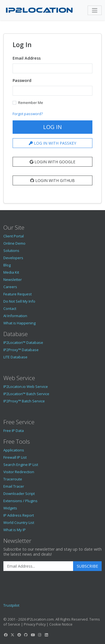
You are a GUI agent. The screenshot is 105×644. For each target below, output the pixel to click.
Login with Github (53, 180)
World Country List (19, 523)
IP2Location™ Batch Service (26, 394)
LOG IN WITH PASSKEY (53, 143)
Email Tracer (14, 486)
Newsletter (13, 280)
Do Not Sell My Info (19, 301)
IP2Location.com (40, 619)
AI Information (15, 316)
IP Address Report (19, 515)
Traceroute (13, 479)
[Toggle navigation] (95, 10)
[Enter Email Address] (38, 566)
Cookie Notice (61, 624)
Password (22, 80)
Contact (10, 308)
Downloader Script (19, 494)
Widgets (10, 508)
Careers (10, 287)
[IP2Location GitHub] (26, 635)
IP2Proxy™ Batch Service (24, 401)
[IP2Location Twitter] (12, 635)
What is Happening (19, 323)
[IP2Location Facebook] (6, 635)
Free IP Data (14, 431)
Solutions (11, 251)
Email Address (27, 58)
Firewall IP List (15, 457)
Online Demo (14, 243)
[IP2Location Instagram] (39, 635)
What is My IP (15, 530)
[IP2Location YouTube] (33, 635)
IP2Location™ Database (23, 342)
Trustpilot (11, 605)
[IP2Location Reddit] (19, 635)
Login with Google (53, 162)
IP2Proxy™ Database (21, 350)
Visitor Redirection (19, 472)
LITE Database (15, 357)
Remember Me (31, 103)
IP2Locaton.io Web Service (26, 387)
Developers (13, 258)
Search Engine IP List (21, 465)
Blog (7, 265)
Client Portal (14, 236)
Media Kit (11, 272)
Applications (14, 450)
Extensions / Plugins (20, 501)
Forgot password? (28, 114)
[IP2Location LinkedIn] (46, 635)
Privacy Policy (35, 624)
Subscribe (87, 566)
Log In (53, 127)
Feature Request (17, 294)
